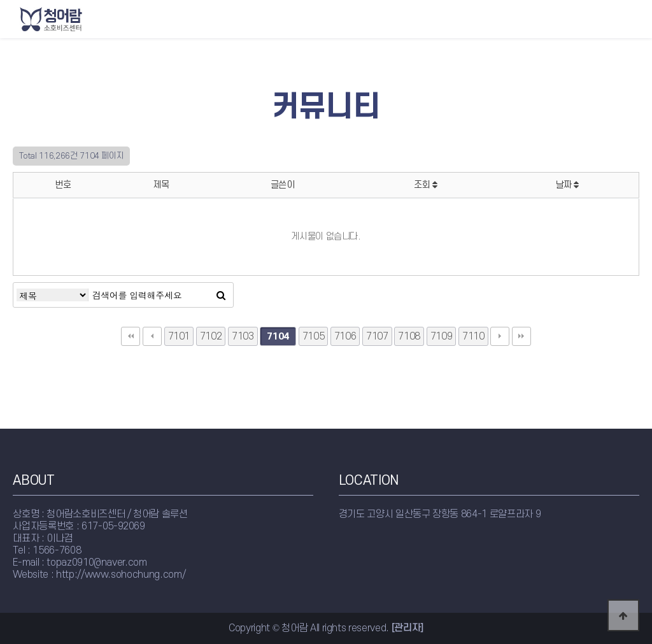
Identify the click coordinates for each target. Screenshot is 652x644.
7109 (442, 336)
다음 (500, 336)
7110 (473, 336)
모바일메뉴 (636, 19)
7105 (314, 336)
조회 (426, 185)
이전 (152, 336)
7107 (377, 336)
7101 (179, 336)
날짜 (568, 185)
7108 (409, 336)
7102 (211, 336)
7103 (243, 336)
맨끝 (521, 336)
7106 (345, 336)
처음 (131, 336)
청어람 (77, 19)
